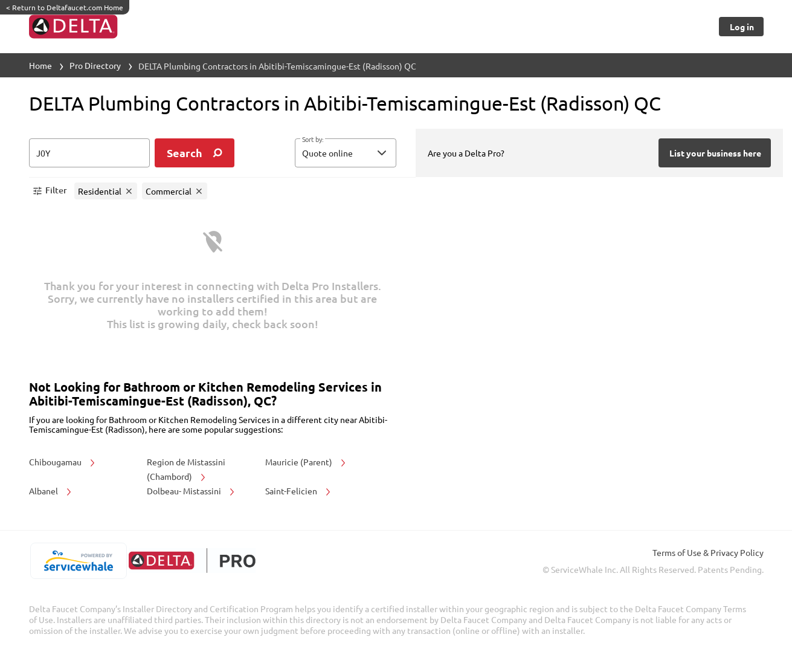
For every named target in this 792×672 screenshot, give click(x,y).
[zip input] (89, 153)
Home (40, 65)
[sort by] (364, 153)
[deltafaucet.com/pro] (192, 561)
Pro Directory (95, 65)
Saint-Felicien (299, 491)
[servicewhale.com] (79, 561)
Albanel (51, 491)
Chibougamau (63, 462)
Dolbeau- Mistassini (192, 491)
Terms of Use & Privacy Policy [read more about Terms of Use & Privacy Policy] (708, 552)
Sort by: (313, 140)
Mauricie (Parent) (306, 462)
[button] (346, 153)
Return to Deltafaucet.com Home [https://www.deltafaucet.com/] (65, 7)
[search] (195, 153)
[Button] (741, 27)
